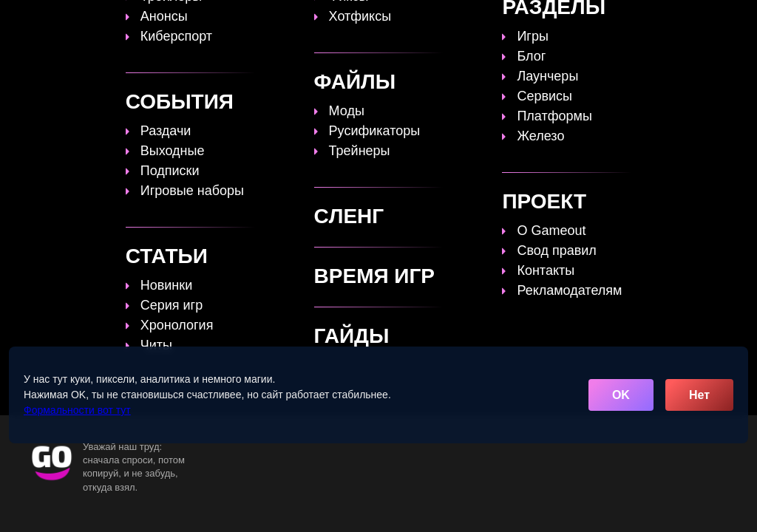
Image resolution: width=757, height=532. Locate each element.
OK (621, 395)
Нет (699, 395)
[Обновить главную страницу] (100, 20)
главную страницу (656, 233)
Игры (617, 20)
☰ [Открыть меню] (737, 20)
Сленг (564, 20)
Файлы (508, 20)
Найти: (18, 283)
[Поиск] (711, 19)
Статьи (367, 20)
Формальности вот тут (77, 410)
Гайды (308, 20)
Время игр (437, 20)
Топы (254, 20)
